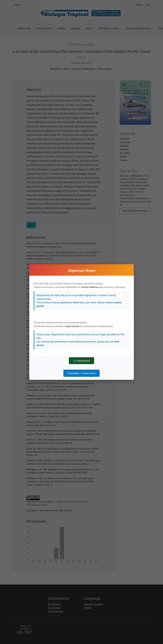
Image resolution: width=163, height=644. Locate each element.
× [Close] (129, 269)
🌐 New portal (81, 361)
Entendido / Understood (82, 373)
